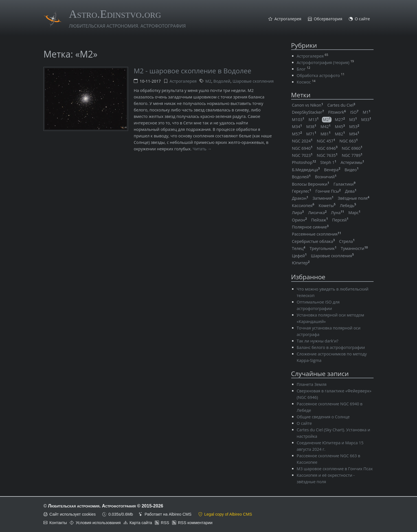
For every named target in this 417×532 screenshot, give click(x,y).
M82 (340, 134)
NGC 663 (349, 141)
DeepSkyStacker (308, 112)
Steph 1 (328, 162)
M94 (354, 134)
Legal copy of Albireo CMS (228, 514)
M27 (340, 119)
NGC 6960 (352, 148)
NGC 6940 (302, 148)
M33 (366, 119)
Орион (299, 220)
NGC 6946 (327, 148)
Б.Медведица (306, 170)
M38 (311, 127)
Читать (200, 149)
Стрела (347, 241)
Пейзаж (320, 220)
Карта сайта (141, 523)
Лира (298, 213)
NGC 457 (326, 141)
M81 (326, 134)
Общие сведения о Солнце (323, 417)
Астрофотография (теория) (323, 62)
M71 (311, 134)
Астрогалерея (288, 19)
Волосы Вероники (311, 184)
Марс (355, 213)
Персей (340, 220)
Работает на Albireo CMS (168, 514)
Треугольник (323, 248)
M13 (313, 119)
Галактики (344, 184)
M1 (366, 112)
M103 (298, 119)
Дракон (300, 198)
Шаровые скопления (253, 81)
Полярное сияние (310, 227)
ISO (354, 112)
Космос (304, 82)
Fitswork (337, 112)
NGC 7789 (352, 155)
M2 (208, 81)
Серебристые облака (313, 241)
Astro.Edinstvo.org (115, 14)
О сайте (362, 19)
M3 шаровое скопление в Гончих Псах (335, 469)
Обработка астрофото (318, 75)
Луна (338, 213)
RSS (165, 523)
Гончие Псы (328, 191)
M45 (340, 127)
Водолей (222, 81)
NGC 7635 (327, 155)
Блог (301, 69)
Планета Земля (312, 384)
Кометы (327, 205)
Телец (299, 248)
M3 (353, 119)
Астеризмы (352, 162)
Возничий (326, 177)
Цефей (299, 256)
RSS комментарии (195, 523)
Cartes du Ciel (341, 105)
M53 (354, 127)
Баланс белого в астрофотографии (331, 347)
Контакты (58, 523)
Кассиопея (303, 205)
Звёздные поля (354, 198)
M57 (297, 134)
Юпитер (301, 263)
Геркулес (302, 191)
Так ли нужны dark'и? (318, 341)
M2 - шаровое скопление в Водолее (193, 71)
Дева (351, 191)
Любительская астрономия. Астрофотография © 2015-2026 (106, 506)
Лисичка (317, 213)
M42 (326, 127)
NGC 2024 (302, 141)
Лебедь (348, 205)
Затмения (323, 198)
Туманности (354, 248)
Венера (332, 170)
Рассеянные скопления (317, 234)
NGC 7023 (302, 155)
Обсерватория (328, 19)
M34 (297, 127)
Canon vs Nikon (308, 105)
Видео (352, 170)
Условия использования (98, 523)
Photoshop (304, 162)
